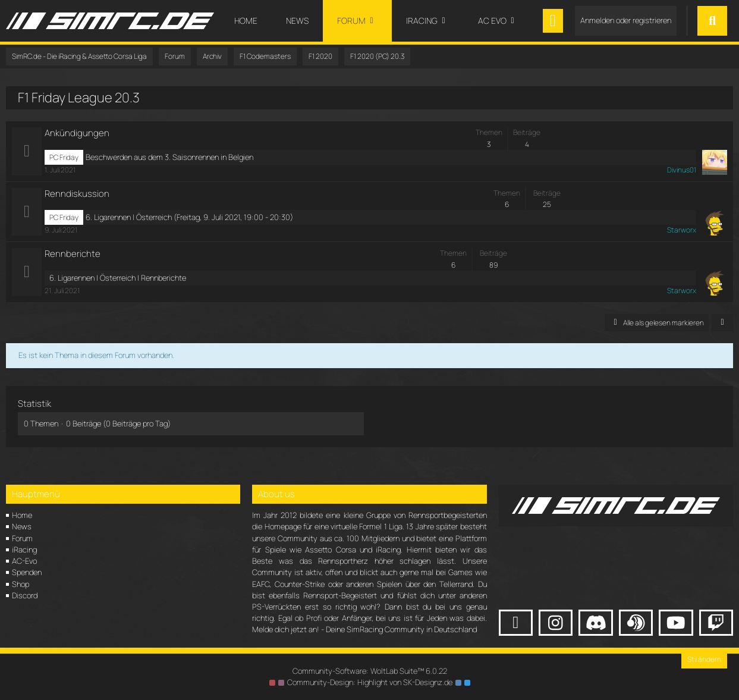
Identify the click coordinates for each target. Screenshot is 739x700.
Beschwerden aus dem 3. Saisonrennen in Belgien (169, 157)
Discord (25, 595)
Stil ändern (704, 659)
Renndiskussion (77, 194)
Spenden (27, 572)
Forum (22, 538)
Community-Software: (370, 671)
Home (22, 515)
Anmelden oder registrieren (626, 20)
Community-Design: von (370, 682)
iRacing (24, 550)
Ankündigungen (77, 133)
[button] (722, 323)
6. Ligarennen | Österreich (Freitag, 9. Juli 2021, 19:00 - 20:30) (189, 217)
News (22, 526)
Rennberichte (73, 254)
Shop (21, 584)
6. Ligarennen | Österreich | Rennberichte (118, 278)
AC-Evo (24, 561)
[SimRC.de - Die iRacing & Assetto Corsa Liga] (110, 21)
